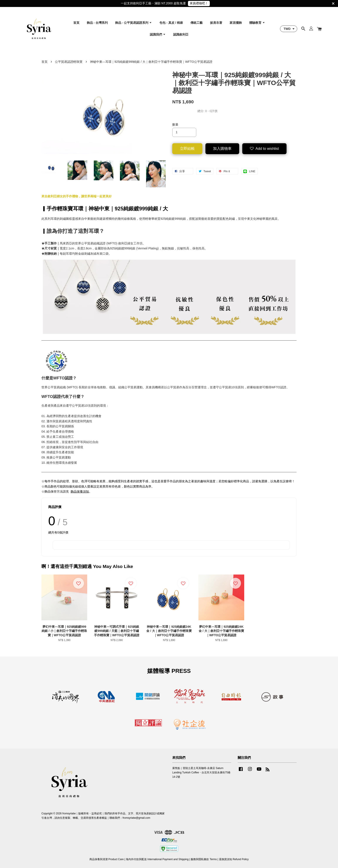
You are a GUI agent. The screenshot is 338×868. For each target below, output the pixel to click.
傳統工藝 (196, 23)
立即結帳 (187, 149)
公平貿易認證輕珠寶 (69, 62)
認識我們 (158, 34)
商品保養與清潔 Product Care (107, 859)
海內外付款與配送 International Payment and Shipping (157, 859)
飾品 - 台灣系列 (97, 23)
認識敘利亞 (181, 34)
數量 (175, 124)
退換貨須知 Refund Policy (234, 859)
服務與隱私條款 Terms (204, 859)
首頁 (76, 23)
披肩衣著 (216, 23)
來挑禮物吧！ (199, 3)
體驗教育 (257, 23)
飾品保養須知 (80, 491)
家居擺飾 (236, 23)
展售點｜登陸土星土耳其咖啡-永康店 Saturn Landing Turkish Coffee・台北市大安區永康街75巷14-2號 (201, 773)
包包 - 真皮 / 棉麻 (171, 23)
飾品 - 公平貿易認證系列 (134, 23)
